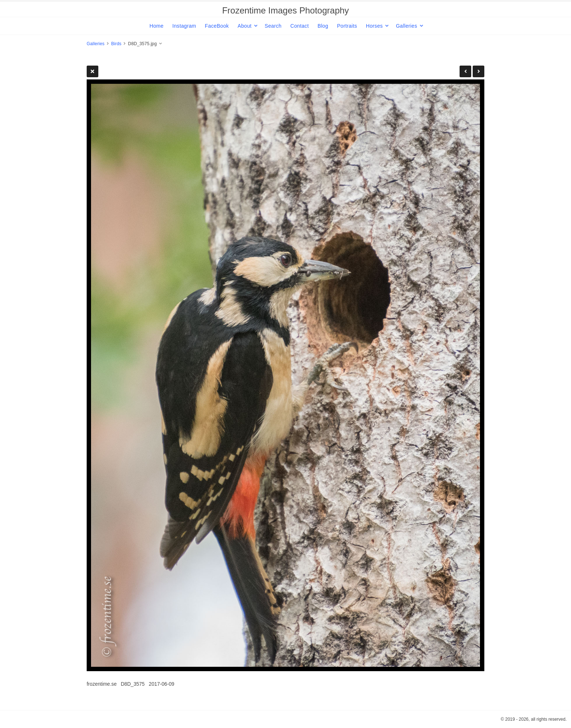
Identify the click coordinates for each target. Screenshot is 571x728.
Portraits (347, 26)
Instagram (184, 26)
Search (273, 26)
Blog (323, 26)
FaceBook (217, 26)
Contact (300, 26)
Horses (374, 26)
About (244, 26)
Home (156, 26)
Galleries (406, 26)
